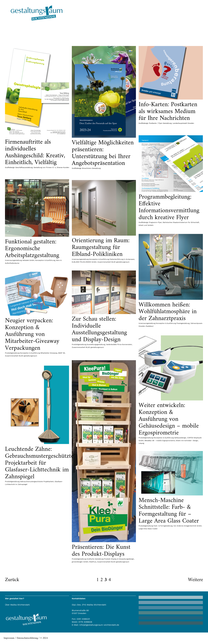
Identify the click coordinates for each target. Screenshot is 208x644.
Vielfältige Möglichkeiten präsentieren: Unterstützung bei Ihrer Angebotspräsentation (103, 153)
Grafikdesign (10, 167)
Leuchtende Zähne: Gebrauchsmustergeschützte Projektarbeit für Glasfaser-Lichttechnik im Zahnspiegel (39, 553)
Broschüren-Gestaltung (91, 168)
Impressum (9, 638)
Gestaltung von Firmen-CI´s (45, 167)
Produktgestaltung (146, 587)
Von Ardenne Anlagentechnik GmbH (187, 587)
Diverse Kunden (63, 167)
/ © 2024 (43, 638)
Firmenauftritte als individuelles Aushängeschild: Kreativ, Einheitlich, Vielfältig (35, 152)
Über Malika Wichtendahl (17, 605)
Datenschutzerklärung (27, 638)
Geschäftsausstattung (24, 167)
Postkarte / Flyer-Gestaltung (160, 123)
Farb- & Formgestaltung (163, 587)
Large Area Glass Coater (148, 590)
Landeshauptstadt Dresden (183, 123)
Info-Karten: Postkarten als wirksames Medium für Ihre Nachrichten (168, 111)
